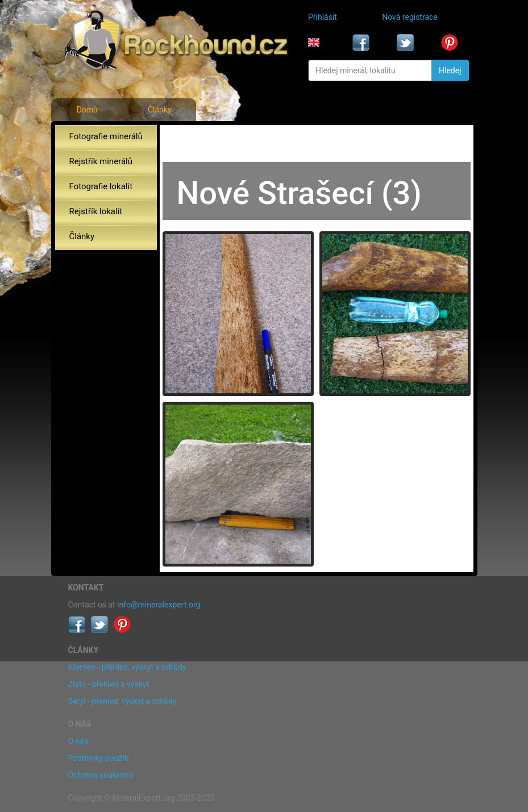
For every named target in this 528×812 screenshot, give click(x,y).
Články (160, 110)
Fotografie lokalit (101, 186)
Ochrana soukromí (101, 775)
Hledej (450, 70)
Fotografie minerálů (106, 136)
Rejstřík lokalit (96, 211)
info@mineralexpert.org (159, 605)
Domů (87, 110)
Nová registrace (410, 17)
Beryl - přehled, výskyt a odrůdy (122, 701)
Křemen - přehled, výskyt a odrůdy (127, 667)
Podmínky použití (99, 758)
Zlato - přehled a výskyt (109, 684)
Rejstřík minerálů (101, 161)
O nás (78, 741)
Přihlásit (323, 17)
